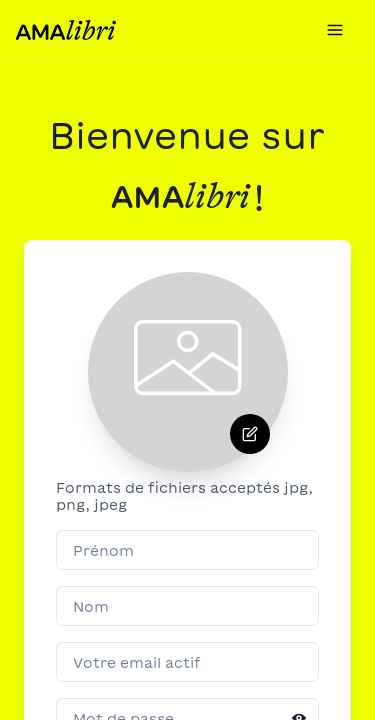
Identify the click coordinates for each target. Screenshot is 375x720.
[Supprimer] (250, 434)
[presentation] (188, 372)
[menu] (335, 29)
